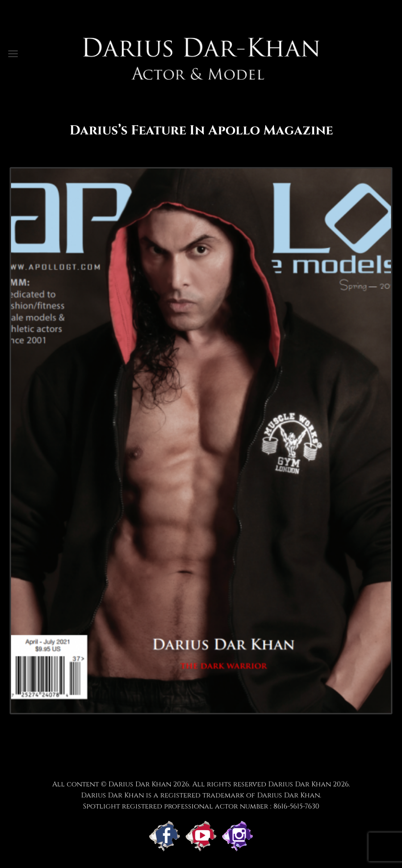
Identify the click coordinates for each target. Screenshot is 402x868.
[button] (13, 54)
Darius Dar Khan (300, 784)
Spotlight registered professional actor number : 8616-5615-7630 (201, 806)
